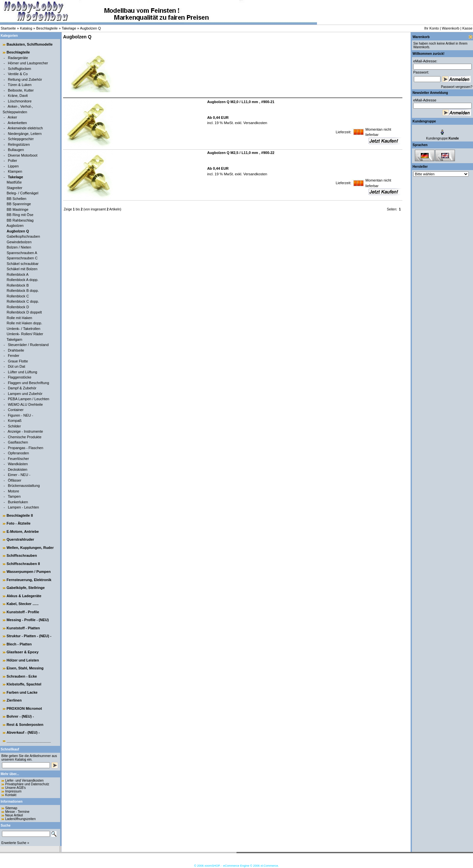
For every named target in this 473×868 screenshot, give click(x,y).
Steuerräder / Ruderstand (28, 345)
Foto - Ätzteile (19, 523)
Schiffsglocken (20, 69)
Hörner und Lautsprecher (28, 63)
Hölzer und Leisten (23, 660)
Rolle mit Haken (19, 318)
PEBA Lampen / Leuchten (29, 399)
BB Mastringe (17, 209)
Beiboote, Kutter (21, 90)
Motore (13, 491)
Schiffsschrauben (22, 555)
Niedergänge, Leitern (25, 134)
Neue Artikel (14, 815)
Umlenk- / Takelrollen (23, 329)
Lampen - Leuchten (23, 507)
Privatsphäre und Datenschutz (27, 784)
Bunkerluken (18, 502)
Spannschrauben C (22, 258)
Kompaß (15, 421)
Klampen (15, 171)
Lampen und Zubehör (25, 394)
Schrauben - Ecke (22, 676)
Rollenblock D (18, 307)
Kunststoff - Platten (23, 628)
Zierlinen (14, 700)
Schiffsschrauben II (23, 564)
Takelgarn (14, 339)
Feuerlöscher (18, 459)
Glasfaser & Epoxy (23, 652)
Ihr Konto (431, 28)
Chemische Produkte (25, 437)
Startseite (8, 28)
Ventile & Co (18, 74)
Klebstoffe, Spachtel (24, 684)
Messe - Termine (17, 812)
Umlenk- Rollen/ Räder (25, 334)
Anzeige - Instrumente (25, 431)
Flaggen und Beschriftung (28, 383)
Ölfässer (15, 480)
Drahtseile (16, 350)
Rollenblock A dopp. (23, 280)
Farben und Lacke (22, 692)
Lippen (13, 166)
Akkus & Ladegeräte (24, 596)
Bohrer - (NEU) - (20, 716)
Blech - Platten (19, 644)
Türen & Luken (20, 85)
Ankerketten (17, 123)
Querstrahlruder (20, 539)
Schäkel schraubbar (23, 264)
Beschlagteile (47, 28)
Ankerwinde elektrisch (25, 128)
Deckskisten (18, 469)
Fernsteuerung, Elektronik (29, 580)
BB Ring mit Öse (20, 215)
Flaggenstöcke (20, 377)
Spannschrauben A (22, 253)
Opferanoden (18, 453)
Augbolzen (15, 226)
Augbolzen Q (90, 28)
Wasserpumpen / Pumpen (29, 572)
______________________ (29, 741)
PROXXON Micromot (24, 708)
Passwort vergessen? (457, 87)
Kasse (467, 28)
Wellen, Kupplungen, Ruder (30, 548)
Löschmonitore (20, 101)
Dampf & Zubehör (22, 388)
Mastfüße (14, 182)
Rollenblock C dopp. (23, 301)
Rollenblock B (18, 285)
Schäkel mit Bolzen (22, 269)
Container (16, 410)
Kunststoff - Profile (23, 612)
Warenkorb (450, 28)
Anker (12, 117)
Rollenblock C (18, 296)
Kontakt (11, 795)
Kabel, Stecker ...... (23, 604)
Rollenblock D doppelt (24, 312)
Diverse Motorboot (23, 155)
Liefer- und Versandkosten (24, 781)
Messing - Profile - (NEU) (28, 620)
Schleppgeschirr (21, 139)
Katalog (26, 28)
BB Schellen (16, 199)
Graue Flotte (18, 361)
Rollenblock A (18, 274)
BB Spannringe (19, 204)
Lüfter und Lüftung (23, 372)
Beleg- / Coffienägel (22, 193)
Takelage (69, 28)
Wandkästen (18, 464)
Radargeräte (18, 58)
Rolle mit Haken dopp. (24, 323)
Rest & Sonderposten (25, 725)
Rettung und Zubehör (25, 79)
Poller (12, 161)
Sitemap (11, 808)
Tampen (14, 496)
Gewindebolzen (19, 242)
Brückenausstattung (24, 486)
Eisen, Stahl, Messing (25, 668)
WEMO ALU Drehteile (25, 404)
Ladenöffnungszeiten (21, 819)
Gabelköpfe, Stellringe (26, 588)
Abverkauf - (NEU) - (23, 732)
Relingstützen (19, 144)
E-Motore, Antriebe (23, 532)
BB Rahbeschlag (20, 220)
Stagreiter (14, 188)
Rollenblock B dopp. (23, 291)
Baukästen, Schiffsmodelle (30, 44)
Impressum (13, 791)
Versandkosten (255, 123)
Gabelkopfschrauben (23, 236)
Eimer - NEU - (19, 475)
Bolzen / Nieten (19, 247)
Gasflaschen (18, 442)
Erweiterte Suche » (15, 843)
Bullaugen (16, 150)
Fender (14, 356)
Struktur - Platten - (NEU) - (29, 636)
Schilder (14, 426)
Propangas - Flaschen (26, 448)
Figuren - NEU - (21, 415)
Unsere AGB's (16, 788)
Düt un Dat (17, 366)
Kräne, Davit (18, 96)
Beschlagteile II (20, 515)
